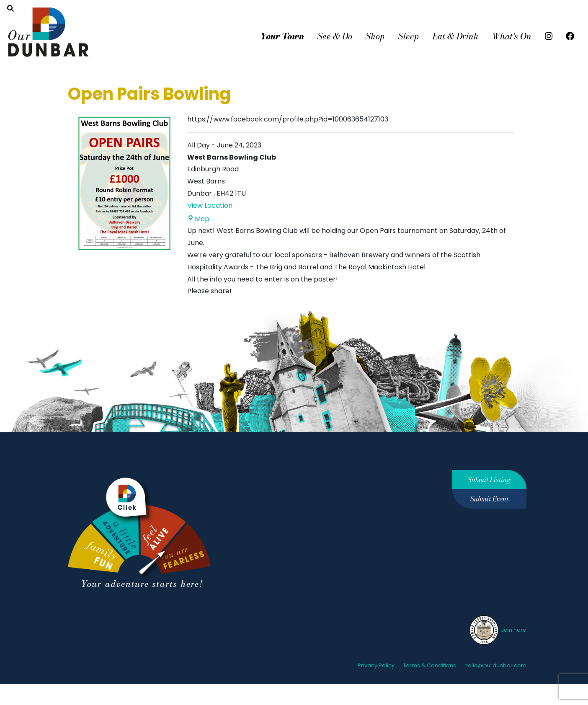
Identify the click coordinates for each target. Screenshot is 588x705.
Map (198, 219)
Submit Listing (489, 480)
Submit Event (489, 499)
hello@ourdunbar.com (495, 665)
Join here (497, 630)
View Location (210, 205)
